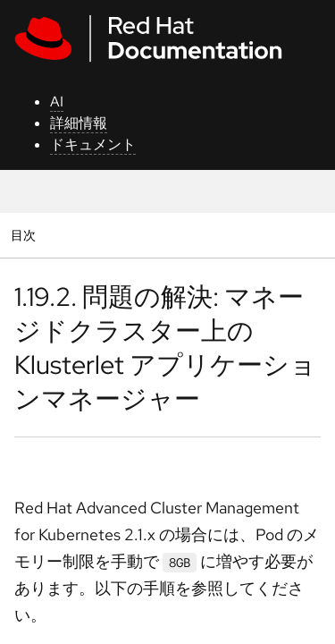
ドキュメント (93, 144)
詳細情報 (79, 123)
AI (57, 102)
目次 (25, 235)
